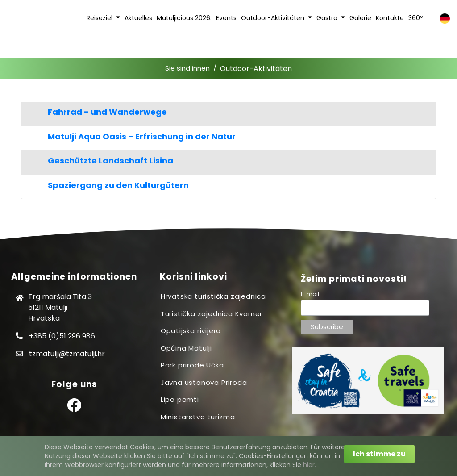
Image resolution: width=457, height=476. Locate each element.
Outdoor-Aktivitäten (256, 69)
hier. (310, 465)
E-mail (310, 294)
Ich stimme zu (379, 454)
